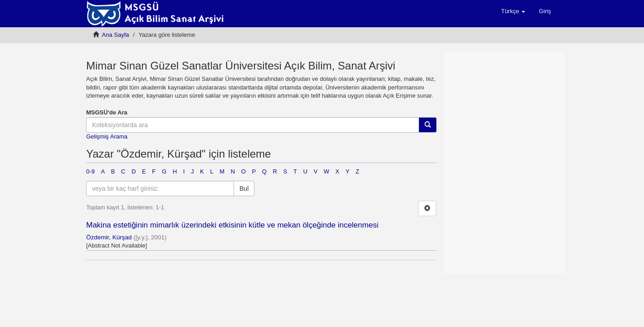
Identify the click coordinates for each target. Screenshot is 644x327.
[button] (513, 11)
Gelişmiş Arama (107, 136)
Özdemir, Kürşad (109, 237)
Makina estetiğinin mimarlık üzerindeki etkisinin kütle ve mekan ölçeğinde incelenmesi (232, 225)
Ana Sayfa (116, 35)
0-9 (90, 171)
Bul (244, 188)
